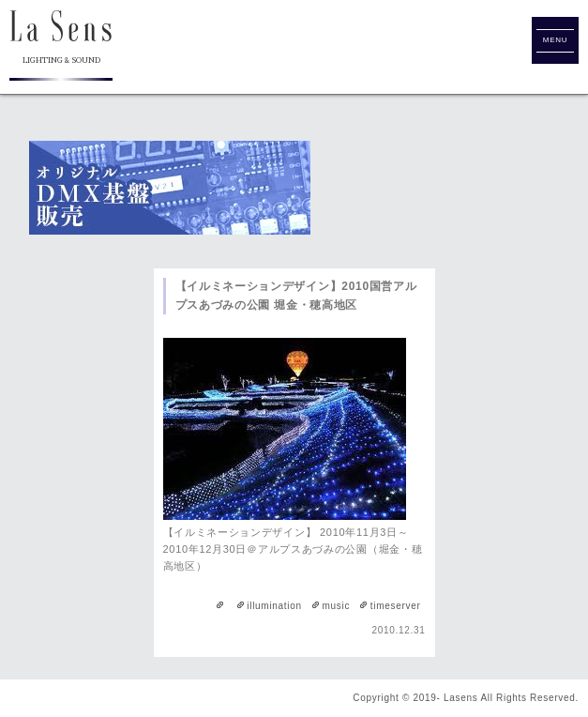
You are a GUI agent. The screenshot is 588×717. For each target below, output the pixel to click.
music (336, 606)
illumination (274, 606)
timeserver (396, 606)
